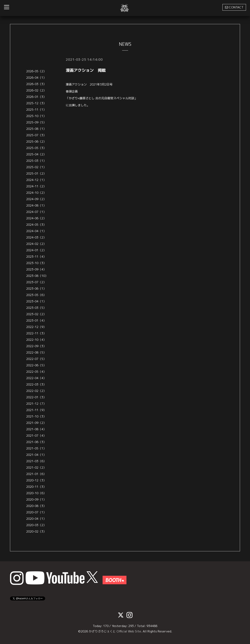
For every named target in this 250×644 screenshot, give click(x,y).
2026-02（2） (36, 90)
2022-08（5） (36, 352)
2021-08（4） (36, 429)
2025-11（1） (36, 110)
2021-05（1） (36, 448)
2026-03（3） (36, 84)
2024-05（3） (36, 225)
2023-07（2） (36, 282)
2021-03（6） (36, 461)
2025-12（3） (36, 103)
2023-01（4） (36, 321)
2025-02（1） (36, 167)
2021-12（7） (36, 404)
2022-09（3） (36, 346)
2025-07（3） (36, 135)
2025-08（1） (36, 129)
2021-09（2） (36, 423)
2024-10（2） (36, 193)
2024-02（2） (36, 244)
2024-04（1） (36, 231)
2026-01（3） (36, 97)
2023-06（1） (36, 289)
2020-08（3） (36, 506)
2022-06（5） (36, 365)
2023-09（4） (36, 269)
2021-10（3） (36, 416)
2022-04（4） (36, 378)
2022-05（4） (36, 372)
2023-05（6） (36, 295)
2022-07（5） (36, 359)
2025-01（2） (36, 173)
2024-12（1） (36, 180)
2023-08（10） (37, 276)
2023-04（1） (36, 301)
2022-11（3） (36, 333)
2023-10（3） (36, 263)
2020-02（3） (36, 531)
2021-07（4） (36, 436)
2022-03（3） (36, 384)
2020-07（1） (36, 512)
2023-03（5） (36, 308)
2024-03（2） (36, 237)
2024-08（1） (36, 205)
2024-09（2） (36, 199)
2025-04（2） (36, 154)
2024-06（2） (36, 218)
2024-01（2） (36, 250)
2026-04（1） (36, 78)
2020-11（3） (36, 487)
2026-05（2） (36, 71)
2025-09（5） (36, 122)
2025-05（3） (36, 148)
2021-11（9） (36, 410)
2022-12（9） (36, 327)
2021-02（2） (36, 468)
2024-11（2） (36, 186)
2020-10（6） (36, 493)
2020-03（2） (36, 525)
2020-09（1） (36, 499)
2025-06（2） (36, 142)
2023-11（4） (36, 257)
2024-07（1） (36, 212)
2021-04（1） (36, 455)
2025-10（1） (36, 116)
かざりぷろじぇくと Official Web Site (115, 631)
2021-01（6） (36, 474)
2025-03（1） (36, 161)
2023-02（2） (36, 314)
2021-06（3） (36, 442)
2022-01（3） (36, 397)
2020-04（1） (36, 519)
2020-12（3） (36, 480)
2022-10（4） (36, 340)
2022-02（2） (36, 391)
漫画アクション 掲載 (86, 70)
